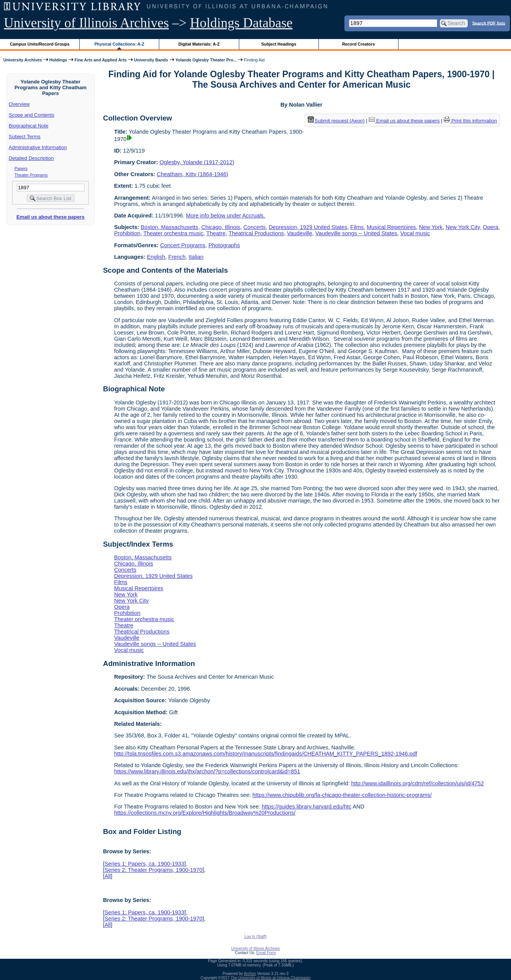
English (156, 257)
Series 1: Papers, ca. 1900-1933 (144, 864)
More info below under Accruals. (226, 216)
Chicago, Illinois (221, 227)
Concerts (255, 227)
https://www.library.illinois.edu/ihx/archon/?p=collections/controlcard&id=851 (207, 771)
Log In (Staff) (255, 937)
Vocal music (415, 233)
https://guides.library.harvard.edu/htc (307, 807)
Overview (19, 104)
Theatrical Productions (256, 233)
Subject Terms (25, 137)
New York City (463, 227)
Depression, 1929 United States (308, 227)
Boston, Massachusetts (169, 227)
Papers (21, 168)
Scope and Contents (32, 115)
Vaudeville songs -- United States (356, 233)
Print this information (470, 121)
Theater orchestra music (173, 233)
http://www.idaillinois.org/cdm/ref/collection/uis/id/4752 (417, 783)
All (107, 876)
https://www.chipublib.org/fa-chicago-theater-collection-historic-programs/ (342, 795)
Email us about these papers (50, 217)
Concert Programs (183, 245)
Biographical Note (29, 126)
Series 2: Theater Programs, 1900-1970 (153, 870)
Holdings (58, 60)
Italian (196, 257)
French (177, 257)
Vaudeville (299, 233)
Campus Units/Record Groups (40, 44)
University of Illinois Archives (86, 23)
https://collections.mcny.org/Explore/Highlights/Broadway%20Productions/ (205, 813)
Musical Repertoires (391, 227)
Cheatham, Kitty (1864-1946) (193, 174)
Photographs (224, 245)
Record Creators (359, 44)
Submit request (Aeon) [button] (336, 121)
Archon (250, 974)
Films (357, 227)
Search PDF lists (489, 23)
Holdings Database (241, 23)
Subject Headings (279, 44)
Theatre (216, 233)
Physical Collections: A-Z (119, 44)
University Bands (151, 60)
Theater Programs (31, 175)
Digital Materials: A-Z (199, 44)
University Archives (22, 60)
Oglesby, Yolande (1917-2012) (197, 162)
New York (431, 227)
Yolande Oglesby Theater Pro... (206, 60)
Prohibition (127, 233)
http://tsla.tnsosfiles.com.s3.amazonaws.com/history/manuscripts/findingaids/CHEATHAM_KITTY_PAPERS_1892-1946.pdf (266, 754)
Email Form (266, 953)
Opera (491, 227)
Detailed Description (31, 158)
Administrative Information (38, 147)
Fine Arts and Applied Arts (101, 60)
